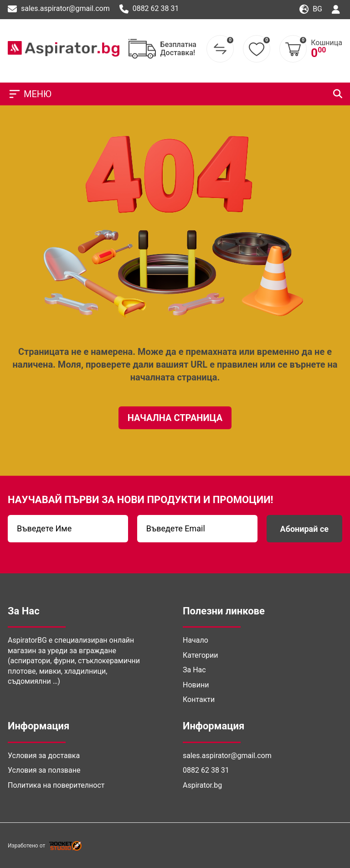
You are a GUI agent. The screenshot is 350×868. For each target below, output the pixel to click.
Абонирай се (304, 529)
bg (311, 9)
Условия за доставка (44, 756)
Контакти (199, 699)
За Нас (194, 670)
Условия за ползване (44, 770)
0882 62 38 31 (149, 9)
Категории (201, 655)
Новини (196, 685)
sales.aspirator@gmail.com (59, 9)
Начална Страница (175, 418)
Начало (196, 640)
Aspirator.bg (202, 785)
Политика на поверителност (56, 785)
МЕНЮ (30, 94)
